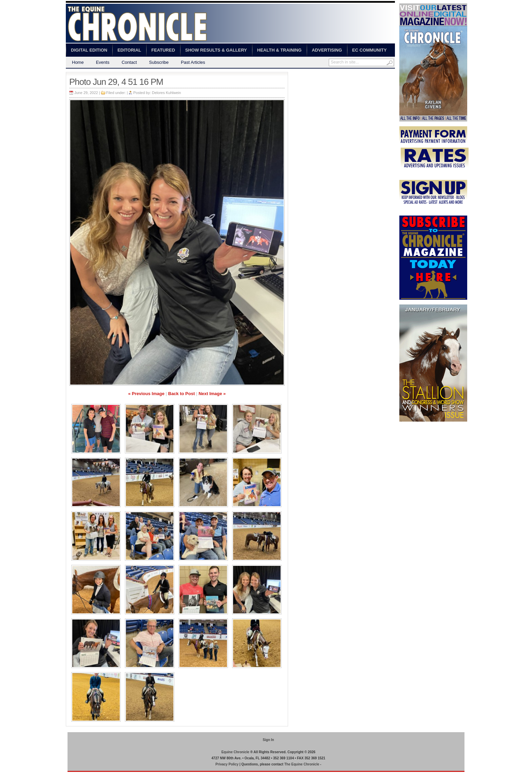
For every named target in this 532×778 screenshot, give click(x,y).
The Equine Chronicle (302, 764)
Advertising (327, 50)
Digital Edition (89, 50)
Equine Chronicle (235, 752)
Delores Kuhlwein (167, 93)
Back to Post (182, 394)
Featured (163, 50)
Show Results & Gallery (216, 50)
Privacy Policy (227, 764)
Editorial (129, 50)
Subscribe (159, 62)
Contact (129, 62)
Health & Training (279, 50)
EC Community (369, 50)
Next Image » (212, 394)
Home (78, 62)
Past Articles (193, 62)
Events (103, 62)
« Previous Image (146, 394)
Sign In (268, 740)
